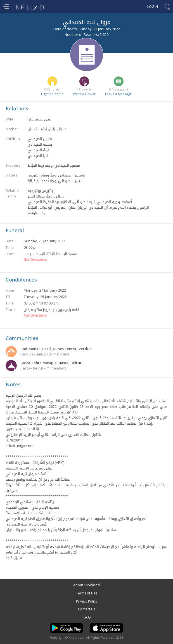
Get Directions (35, 260)
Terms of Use (87, 593)
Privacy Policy (87, 601)
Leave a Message (119, 94)
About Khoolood (86, 585)
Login (153, 6)
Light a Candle (52, 94)
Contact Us (87, 609)
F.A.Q (87, 617)
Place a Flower (84, 94)
